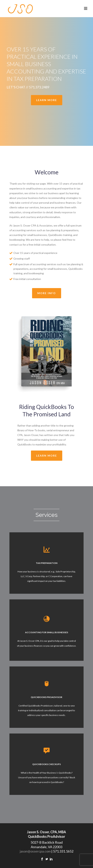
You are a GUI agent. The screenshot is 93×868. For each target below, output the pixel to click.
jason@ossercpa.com (35, 851)
